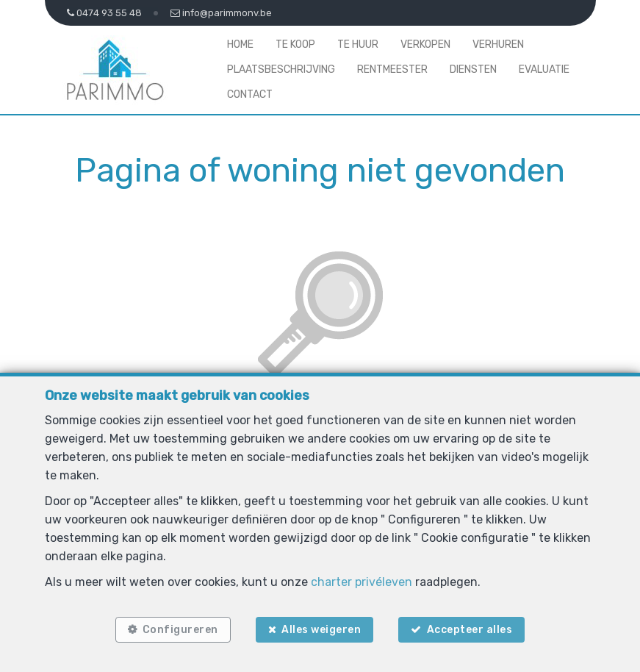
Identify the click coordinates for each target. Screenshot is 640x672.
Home (240, 44)
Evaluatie (544, 69)
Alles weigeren (321, 630)
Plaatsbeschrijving (281, 69)
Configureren (180, 630)
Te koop (295, 44)
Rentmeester (392, 69)
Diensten (473, 69)
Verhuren (498, 44)
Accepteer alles (470, 630)
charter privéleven (362, 582)
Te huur (358, 44)
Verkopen (425, 44)
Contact (250, 94)
